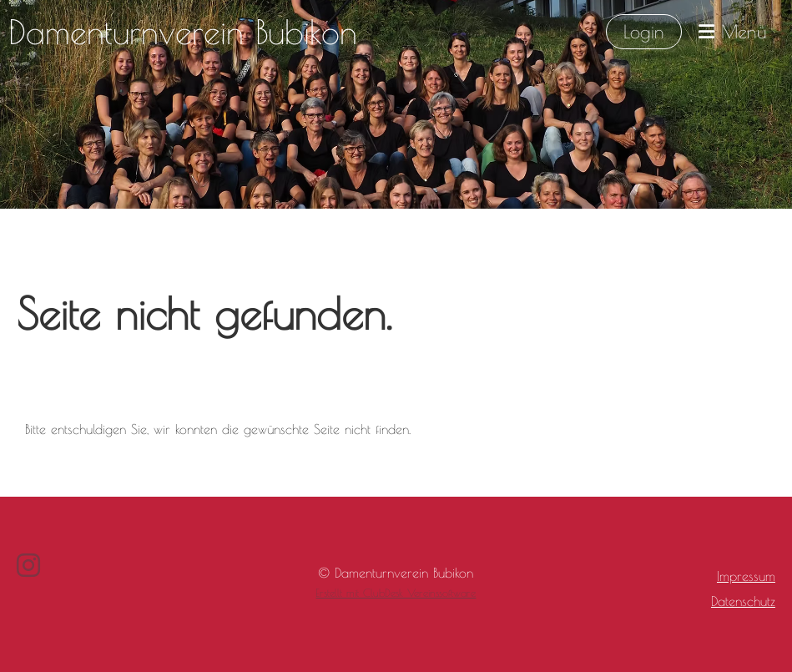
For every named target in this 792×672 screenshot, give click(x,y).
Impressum (746, 576)
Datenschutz (743, 601)
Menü (733, 32)
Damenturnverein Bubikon (183, 32)
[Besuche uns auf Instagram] (28, 565)
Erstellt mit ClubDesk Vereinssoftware (396, 593)
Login (644, 32)
